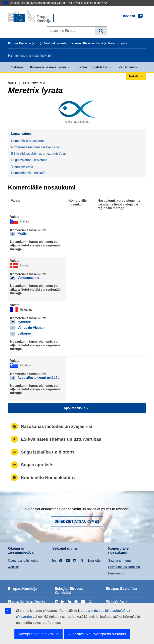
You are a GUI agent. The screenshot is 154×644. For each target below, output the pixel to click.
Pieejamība (116, 573)
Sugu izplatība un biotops (29, 160)
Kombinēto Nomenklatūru (29, 173)
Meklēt (101, 31)
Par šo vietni (128, 67)
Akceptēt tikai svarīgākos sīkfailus (97, 634)
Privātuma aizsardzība (124, 567)
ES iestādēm (115, 602)
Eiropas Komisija (19, 43)
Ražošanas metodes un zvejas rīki (36, 147)
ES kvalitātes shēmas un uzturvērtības (38, 154)
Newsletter (94, 561)
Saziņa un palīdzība (92, 67)
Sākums (17, 67)
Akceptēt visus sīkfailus (38, 634)
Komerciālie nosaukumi (87, 43)
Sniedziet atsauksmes (77, 521)
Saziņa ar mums (120, 561)
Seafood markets (55, 43)
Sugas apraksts (22, 166)
